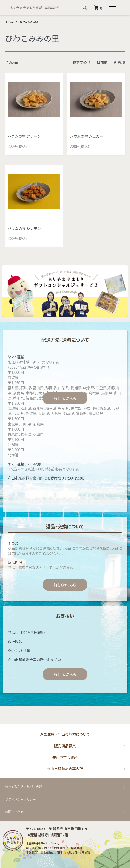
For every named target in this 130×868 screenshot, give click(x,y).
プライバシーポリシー (21, 799)
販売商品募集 (65, 746)
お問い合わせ (14, 812)
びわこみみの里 (29, 22)
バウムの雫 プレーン (24, 136)
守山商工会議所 (65, 757)
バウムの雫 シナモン (24, 228)
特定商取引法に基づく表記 (24, 787)
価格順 (102, 62)
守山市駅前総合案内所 (65, 769)
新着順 (119, 62)
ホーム (9, 22)
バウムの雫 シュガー (86, 136)
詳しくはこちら (65, 398)
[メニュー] (112, 8)
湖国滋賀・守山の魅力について (65, 734)
